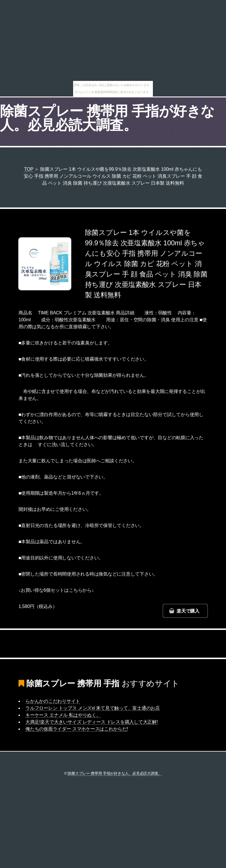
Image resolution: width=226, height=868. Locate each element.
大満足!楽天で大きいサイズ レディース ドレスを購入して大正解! (92, 722)
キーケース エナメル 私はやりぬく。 (63, 715)
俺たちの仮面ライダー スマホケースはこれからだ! (77, 729)
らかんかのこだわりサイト (53, 701)
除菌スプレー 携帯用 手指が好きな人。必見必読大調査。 (107, 118)
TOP (29, 169)
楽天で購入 (188, 611)
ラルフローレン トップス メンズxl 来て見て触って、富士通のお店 (93, 708)
